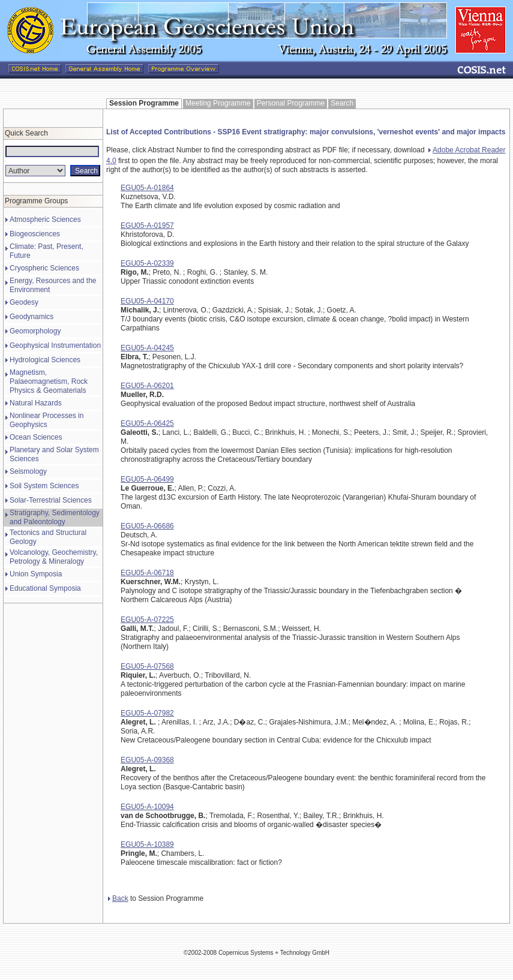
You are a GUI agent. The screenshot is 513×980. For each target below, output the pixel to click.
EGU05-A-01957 (147, 226)
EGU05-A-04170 (147, 301)
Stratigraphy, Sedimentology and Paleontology (55, 517)
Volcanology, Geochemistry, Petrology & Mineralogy (54, 557)
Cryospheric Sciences (44, 268)
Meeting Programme (218, 103)
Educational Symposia (45, 588)
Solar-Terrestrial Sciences (51, 500)
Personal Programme (291, 103)
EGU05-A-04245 (147, 348)
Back (118, 898)
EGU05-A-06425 (147, 423)
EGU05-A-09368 (147, 760)
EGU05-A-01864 (147, 188)
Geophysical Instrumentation (55, 345)
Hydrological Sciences (45, 360)
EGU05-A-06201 (147, 386)
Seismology (28, 471)
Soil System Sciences (44, 486)
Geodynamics (31, 317)
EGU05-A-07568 (147, 666)
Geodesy (24, 302)
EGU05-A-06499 (147, 479)
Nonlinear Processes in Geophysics (46, 420)
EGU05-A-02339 (147, 263)
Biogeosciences (35, 234)
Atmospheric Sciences (45, 220)
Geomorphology (35, 331)
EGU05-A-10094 (147, 807)
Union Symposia (36, 574)
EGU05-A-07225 (147, 620)
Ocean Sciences (36, 437)
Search (342, 103)
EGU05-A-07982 (147, 713)
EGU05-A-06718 (147, 573)
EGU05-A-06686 (147, 526)
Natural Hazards (36, 403)
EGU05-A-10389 (147, 844)
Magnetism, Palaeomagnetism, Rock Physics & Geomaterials (49, 381)
